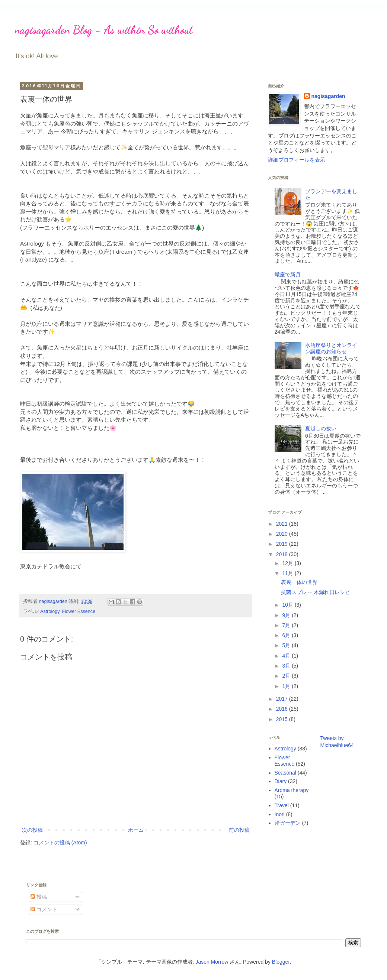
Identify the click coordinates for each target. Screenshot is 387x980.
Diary (281, 781)
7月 (287, 625)
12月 (288, 563)
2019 (283, 544)
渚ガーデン (288, 823)
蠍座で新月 (288, 275)
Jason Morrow (212, 962)
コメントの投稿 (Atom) (60, 843)
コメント (44, 909)
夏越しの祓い (321, 428)
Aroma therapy (292, 790)
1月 (287, 686)
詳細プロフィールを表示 (297, 160)
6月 (287, 635)
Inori (280, 814)
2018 (283, 554)
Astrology (50, 611)
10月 (288, 605)
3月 (287, 666)
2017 (283, 699)
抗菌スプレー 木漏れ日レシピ (316, 592)
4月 (287, 656)
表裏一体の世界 (299, 582)
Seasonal (285, 773)
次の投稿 (32, 830)
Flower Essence (79, 611)
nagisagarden (328, 96)
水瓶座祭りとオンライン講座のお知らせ (331, 348)
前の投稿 (239, 830)
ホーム (136, 830)
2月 (287, 676)
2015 (283, 719)
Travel (282, 805)
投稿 (39, 897)
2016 (283, 709)
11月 (288, 573)
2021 (283, 524)
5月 (287, 645)
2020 (283, 534)
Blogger (281, 962)
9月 (287, 615)
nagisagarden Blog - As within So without (104, 30)
